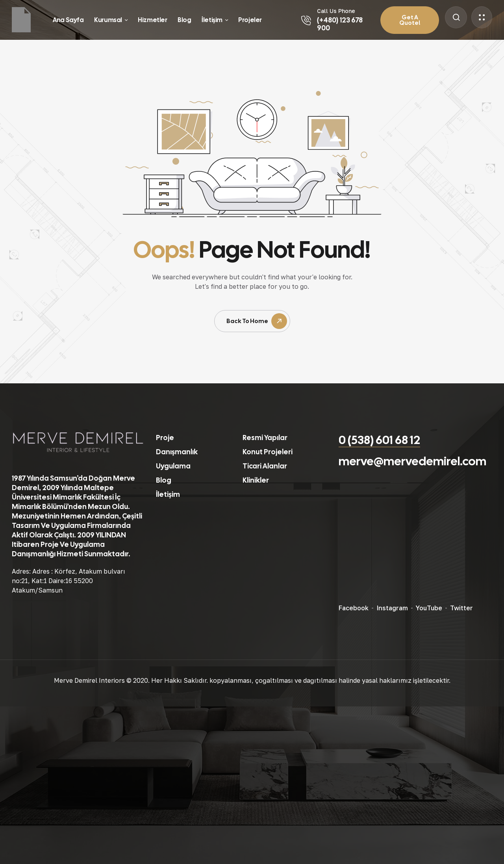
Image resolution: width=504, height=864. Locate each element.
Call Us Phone (336, 11)
